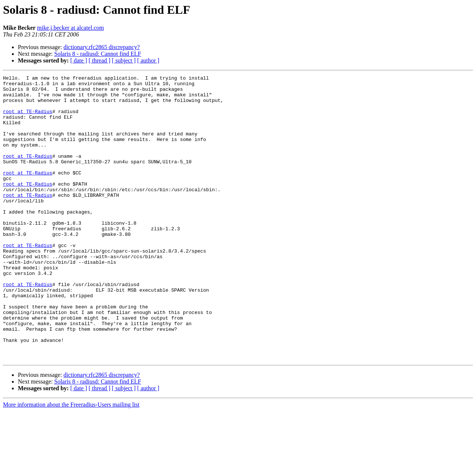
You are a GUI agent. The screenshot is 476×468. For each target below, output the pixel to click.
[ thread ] (99, 60)
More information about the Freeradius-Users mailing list (71, 461)
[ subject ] (124, 60)
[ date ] (79, 60)
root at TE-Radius (28, 119)
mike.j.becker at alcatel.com (71, 28)
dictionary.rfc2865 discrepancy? (102, 47)
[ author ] (148, 60)
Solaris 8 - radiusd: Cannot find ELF (98, 54)
